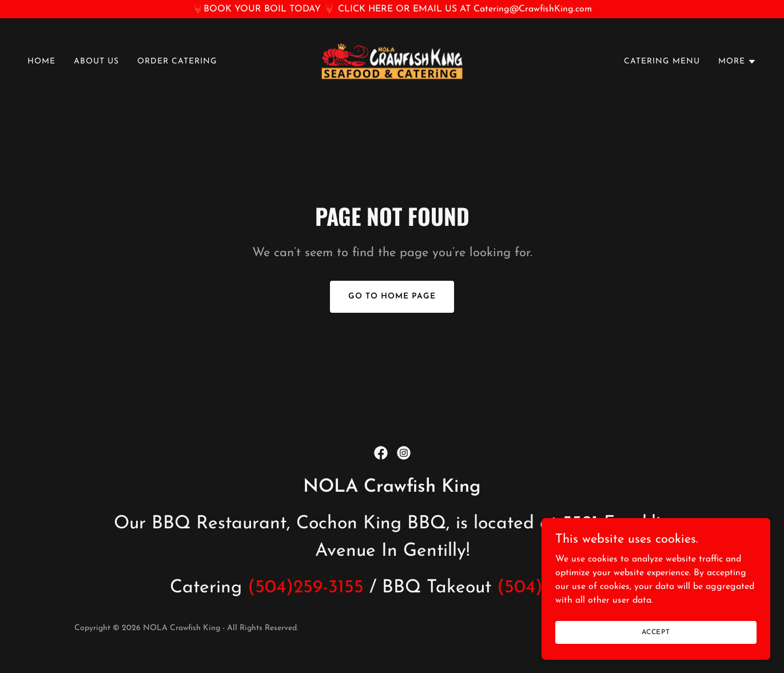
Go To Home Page (392, 296)
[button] (737, 62)
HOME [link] (41, 61)
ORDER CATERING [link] (177, 61)
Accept (656, 655)
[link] (392, 61)
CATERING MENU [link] (662, 61)
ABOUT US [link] (96, 61)
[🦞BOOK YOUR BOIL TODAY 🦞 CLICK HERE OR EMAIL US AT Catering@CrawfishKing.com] (392, 9)
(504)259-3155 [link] (306, 588)
